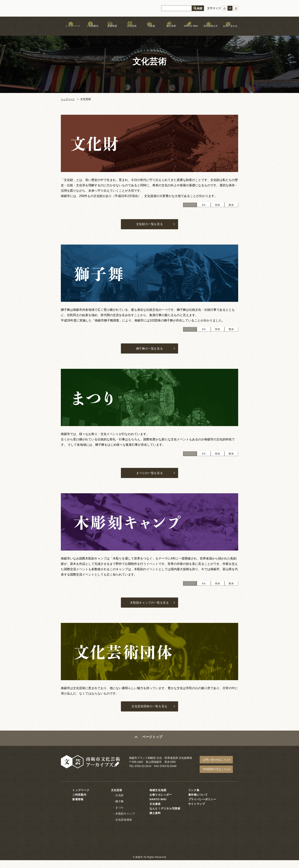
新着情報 (110, 30)
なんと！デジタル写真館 (165, 816)
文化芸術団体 (124, 828)
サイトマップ (197, 812)
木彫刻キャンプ (125, 821)
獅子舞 (120, 809)
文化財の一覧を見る (149, 226)
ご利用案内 (90, 30)
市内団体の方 (209, 30)
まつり (120, 815)
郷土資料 (169, 30)
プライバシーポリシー (202, 807)
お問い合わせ (228, 30)
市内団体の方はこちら (218, 778)
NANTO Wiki (189, 30)
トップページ (71, 30)
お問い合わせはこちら (218, 769)
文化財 (120, 803)
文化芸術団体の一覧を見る (149, 715)
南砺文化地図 (158, 798)
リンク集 (194, 798)
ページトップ (153, 748)
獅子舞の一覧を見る (149, 352)
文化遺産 (155, 812)
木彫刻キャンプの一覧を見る (149, 610)
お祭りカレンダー (161, 803)
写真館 (149, 30)
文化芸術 (130, 30)
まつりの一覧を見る (149, 478)
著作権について (198, 803)
